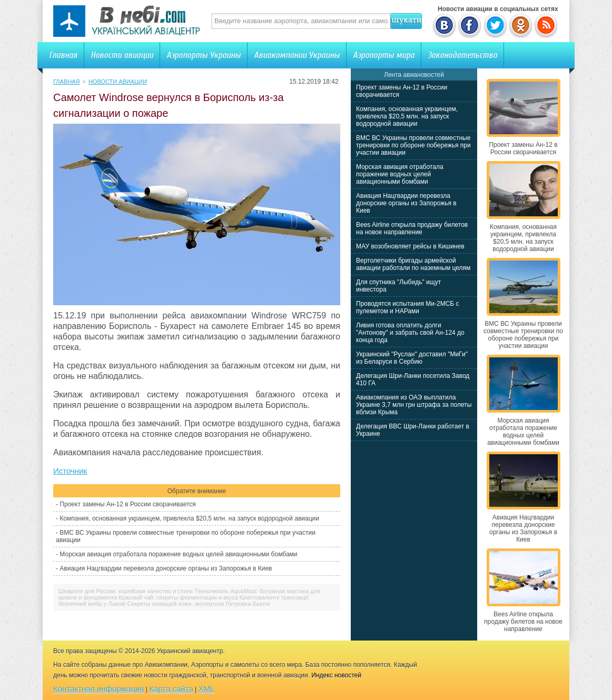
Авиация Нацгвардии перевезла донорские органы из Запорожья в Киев (166, 568)
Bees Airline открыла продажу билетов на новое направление (412, 228)
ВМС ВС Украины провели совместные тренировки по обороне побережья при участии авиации (413, 145)
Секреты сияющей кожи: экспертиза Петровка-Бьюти (199, 604)
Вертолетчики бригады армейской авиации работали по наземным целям (413, 264)
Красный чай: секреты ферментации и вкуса (178, 597)
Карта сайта (171, 689)
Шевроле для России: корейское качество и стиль (126, 591)
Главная (63, 55)
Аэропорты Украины (204, 55)
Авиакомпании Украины (297, 55)
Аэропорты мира (384, 55)
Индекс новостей (336, 675)
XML (207, 689)
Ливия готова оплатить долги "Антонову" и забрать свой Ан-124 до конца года (410, 333)
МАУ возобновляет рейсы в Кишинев (410, 246)
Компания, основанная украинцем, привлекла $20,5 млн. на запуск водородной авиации (189, 518)
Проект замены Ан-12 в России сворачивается (127, 504)
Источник (70, 471)
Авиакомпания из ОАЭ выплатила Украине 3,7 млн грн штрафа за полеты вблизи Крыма (414, 405)
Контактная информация (98, 689)
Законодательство (462, 55)
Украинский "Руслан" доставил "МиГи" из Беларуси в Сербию (412, 358)
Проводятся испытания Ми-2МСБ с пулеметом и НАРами (408, 307)
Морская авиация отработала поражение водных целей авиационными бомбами (178, 554)
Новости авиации (122, 55)
